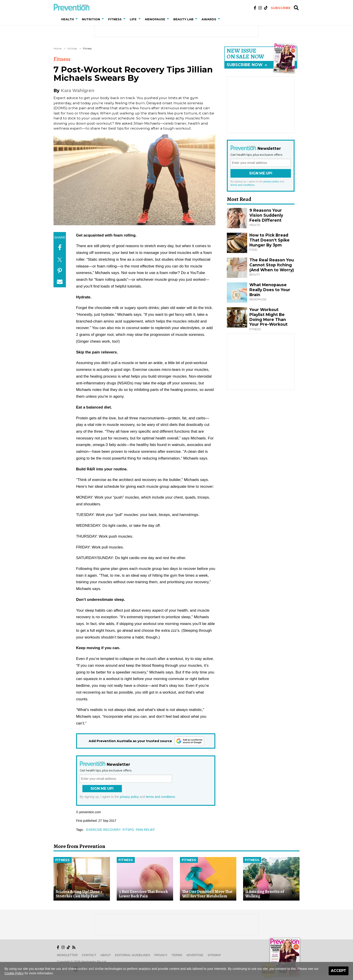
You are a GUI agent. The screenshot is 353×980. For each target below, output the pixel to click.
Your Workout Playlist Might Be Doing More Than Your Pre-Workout (268, 317)
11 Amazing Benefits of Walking (265, 894)
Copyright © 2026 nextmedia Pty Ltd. (82, 962)
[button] (77, 19)
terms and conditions (160, 797)
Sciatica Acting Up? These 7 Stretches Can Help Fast (79, 894)
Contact (89, 955)
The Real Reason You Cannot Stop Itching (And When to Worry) (272, 265)
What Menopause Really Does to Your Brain (270, 290)
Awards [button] (209, 19)
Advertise (195, 955)
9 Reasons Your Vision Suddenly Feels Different (266, 215)
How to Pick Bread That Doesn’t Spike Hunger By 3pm (269, 240)
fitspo (128, 830)
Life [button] (133, 19)
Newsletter (67, 955)
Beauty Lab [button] (183, 19)
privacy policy (129, 797)
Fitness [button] (115, 19)
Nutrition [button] (91, 19)
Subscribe (281, 8)
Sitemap (214, 955)
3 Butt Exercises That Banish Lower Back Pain (143, 894)
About (106, 955)
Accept (339, 971)
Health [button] (67, 19)
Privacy (161, 955)
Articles (72, 48)
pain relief (145, 830)
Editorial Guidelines (133, 955)
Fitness (87, 48)
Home (57, 48)
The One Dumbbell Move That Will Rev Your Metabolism (207, 894)
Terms (177, 955)
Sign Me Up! (102, 788)
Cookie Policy (14, 973)
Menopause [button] (155, 19)
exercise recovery (103, 830)
